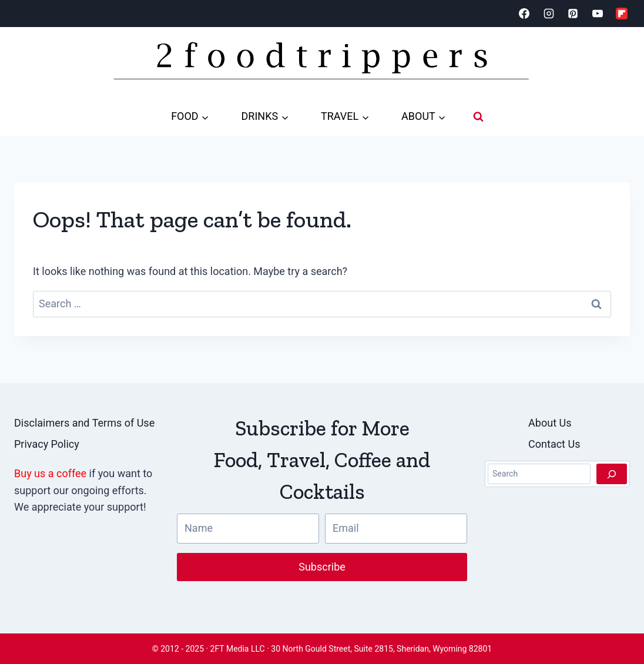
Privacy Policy (47, 444)
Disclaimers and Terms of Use (84, 423)
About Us (550, 423)
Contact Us (554, 444)
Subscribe (322, 567)
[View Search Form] (478, 116)
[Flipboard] (622, 14)
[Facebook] (524, 14)
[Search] (612, 474)
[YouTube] (598, 14)
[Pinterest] (573, 14)
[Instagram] (549, 14)
